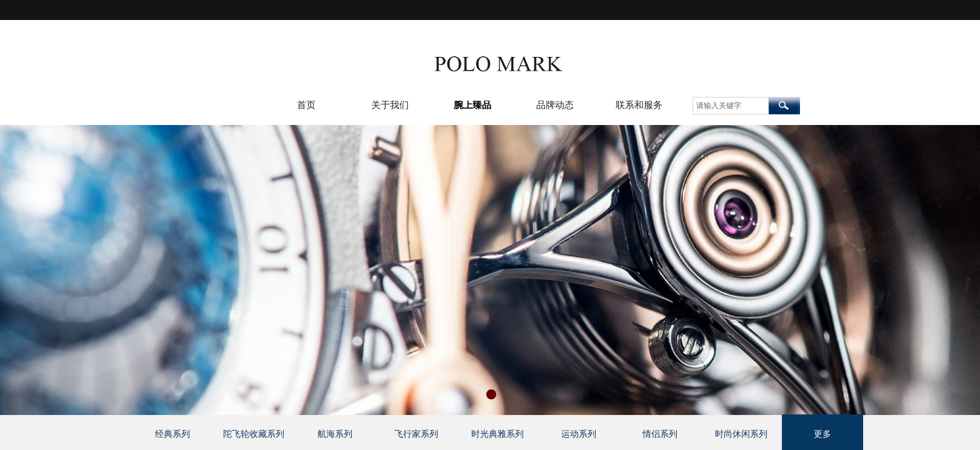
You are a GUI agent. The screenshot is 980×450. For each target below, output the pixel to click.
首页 (306, 105)
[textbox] (731, 106)
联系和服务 (639, 105)
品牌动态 (555, 105)
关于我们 (390, 105)
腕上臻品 (472, 105)
